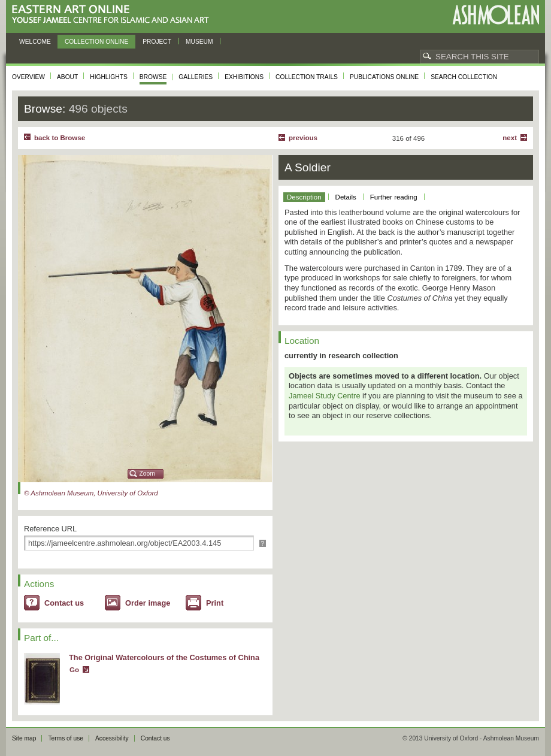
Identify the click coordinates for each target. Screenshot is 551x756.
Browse (153, 77)
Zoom (147, 474)
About (67, 77)
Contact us (64, 603)
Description (304, 197)
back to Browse (60, 138)
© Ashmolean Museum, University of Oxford (91, 493)
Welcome (35, 42)
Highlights (109, 77)
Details (346, 197)
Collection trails (307, 77)
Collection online (96, 42)
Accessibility (112, 738)
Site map (24, 738)
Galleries (196, 77)
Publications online (384, 77)
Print (215, 603)
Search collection (464, 77)
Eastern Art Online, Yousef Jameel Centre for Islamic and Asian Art (113, 15)
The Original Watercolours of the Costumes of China (164, 657)
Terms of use (66, 738)
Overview (28, 77)
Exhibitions (244, 77)
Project (157, 42)
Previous (303, 138)
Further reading (394, 197)
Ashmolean (496, 15)
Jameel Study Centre (325, 396)
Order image (148, 603)
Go (74, 670)
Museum (199, 42)
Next (510, 138)
